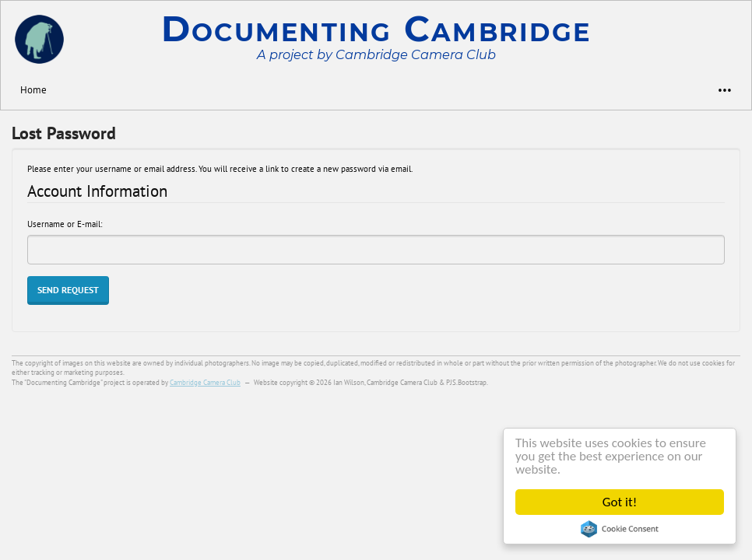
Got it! (620, 502)
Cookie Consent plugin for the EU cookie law (620, 529)
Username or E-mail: (65, 224)
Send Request (68, 290)
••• (718, 90)
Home (33, 90)
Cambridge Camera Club (205, 382)
